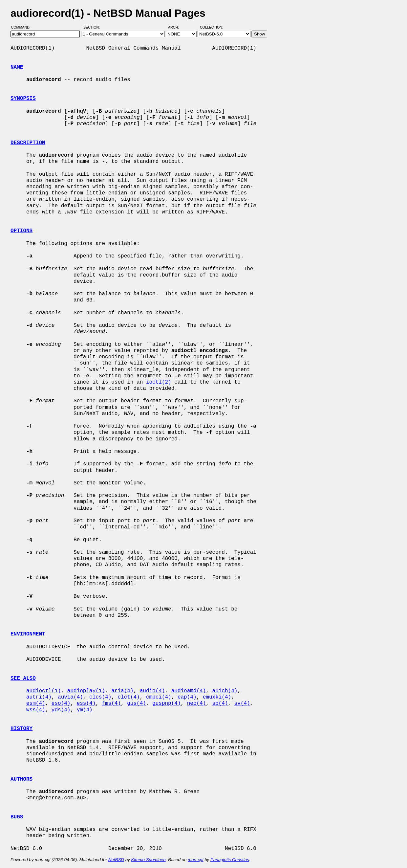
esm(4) (36, 703)
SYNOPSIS (23, 99)
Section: (93, 27)
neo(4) (197, 703)
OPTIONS (21, 231)
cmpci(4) (159, 697)
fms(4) (111, 703)
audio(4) (152, 691)
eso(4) (61, 703)
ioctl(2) (159, 382)
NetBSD (116, 860)
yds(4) (61, 710)
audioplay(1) (86, 691)
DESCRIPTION (28, 143)
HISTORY (21, 729)
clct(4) (129, 697)
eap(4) (187, 697)
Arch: (176, 27)
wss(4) (36, 710)
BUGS (17, 817)
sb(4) (220, 703)
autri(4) (39, 697)
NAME (17, 67)
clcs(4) (100, 697)
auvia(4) (70, 697)
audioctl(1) (44, 691)
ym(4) (85, 710)
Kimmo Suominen (148, 860)
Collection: (212, 27)
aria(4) (122, 691)
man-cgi (195, 860)
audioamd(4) (189, 691)
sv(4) (242, 703)
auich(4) (225, 691)
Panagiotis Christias (230, 860)
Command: (23, 27)
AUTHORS (21, 779)
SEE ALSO (23, 679)
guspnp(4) (166, 703)
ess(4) (86, 703)
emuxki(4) (217, 697)
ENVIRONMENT (28, 634)
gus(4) (137, 703)
